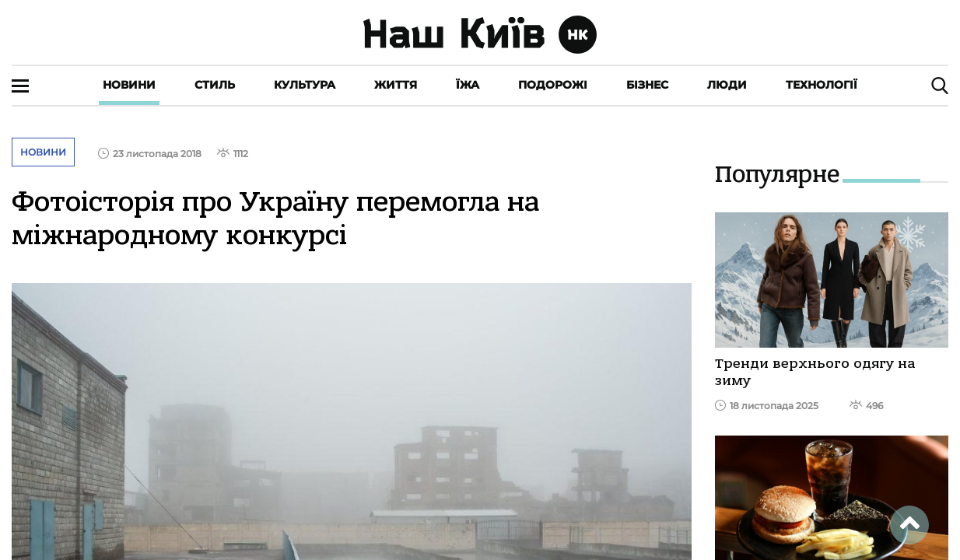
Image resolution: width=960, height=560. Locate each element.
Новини (129, 85)
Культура (305, 85)
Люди (727, 85)
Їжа (468, 85)
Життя (396, 85)
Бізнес (647, 85)
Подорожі (553, 85)
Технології (822, 85)
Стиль (215, 85)
